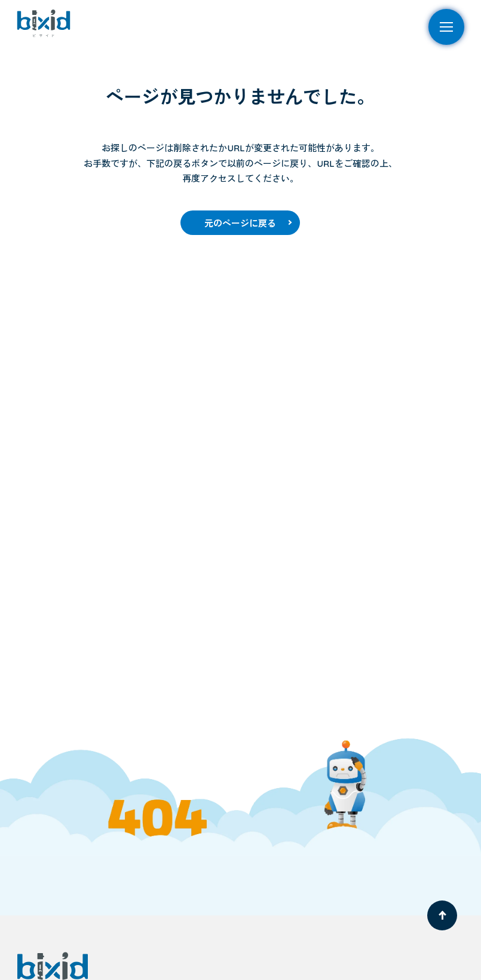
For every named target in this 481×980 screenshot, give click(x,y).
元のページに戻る (240, 223)
